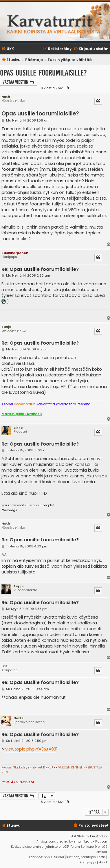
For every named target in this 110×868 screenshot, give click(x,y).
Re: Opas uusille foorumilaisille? (40, 270)
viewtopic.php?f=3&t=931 (31, 749)
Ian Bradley (99, 836)
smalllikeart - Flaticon (90, 842)
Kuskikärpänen (15, 253)
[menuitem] (8, 49)
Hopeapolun (25, 404)
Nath (6, 97)
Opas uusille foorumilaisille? (43, 73)
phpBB (63, 847)
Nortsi (19, 718)
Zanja (6, 327)
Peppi (19, 586)
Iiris (4, 666)
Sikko (18, 428)
